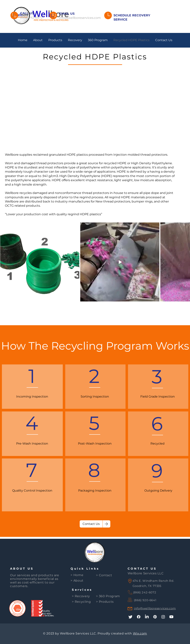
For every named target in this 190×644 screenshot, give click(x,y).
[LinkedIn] (147, 617)
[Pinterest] (155, 617)
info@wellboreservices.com (80, 18)
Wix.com (140, 633)
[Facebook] (139, 617)
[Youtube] (171, 617)
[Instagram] (163, 617)
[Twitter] (130, 617)
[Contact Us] (91, 524)
